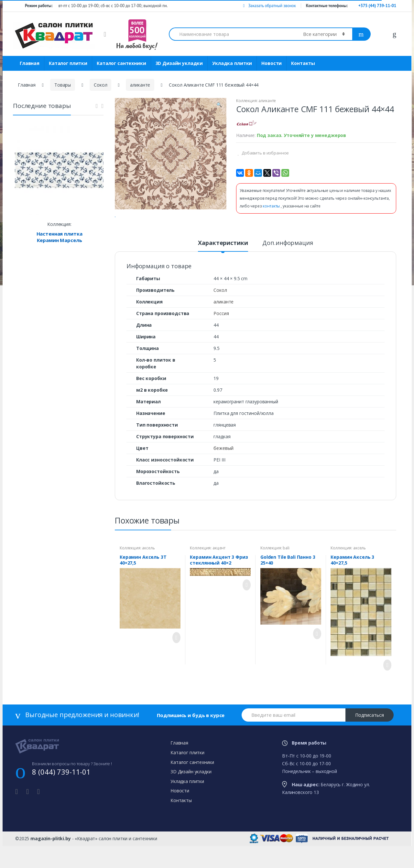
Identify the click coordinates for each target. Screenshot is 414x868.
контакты (272, 206)
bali (286, 573)
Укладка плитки (232, 63)
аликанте (140, 85)
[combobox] (232, 34)
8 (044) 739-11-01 (61, 797)
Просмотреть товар (175, 663)
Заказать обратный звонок (269, 6)
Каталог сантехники (121, 63)
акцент (219, 573)
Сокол (100, 85)
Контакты (303, 63)
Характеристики (223, 268)
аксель (148, 573)
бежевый (223, 473)
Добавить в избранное (265, 153)
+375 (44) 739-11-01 (377, 6)
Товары (63, 85)
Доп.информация (288, 268)
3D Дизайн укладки (179, 63)
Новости (272, 63)
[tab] (223, 271)
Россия (221, 339)
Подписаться (370, 740)
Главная (30, 63)
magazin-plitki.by (51, 864)
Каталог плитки (68, 63)
